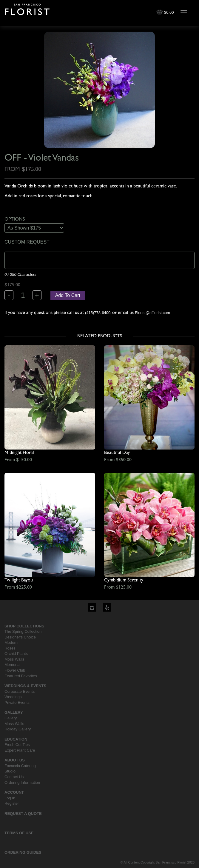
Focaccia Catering (20, 766)
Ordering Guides (23, 852)
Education (16, 739)
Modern (11, 642)
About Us (15, 760)
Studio (10, 771)
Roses (10, 648)
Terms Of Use (19, 833)
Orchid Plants (16, 654)
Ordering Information (22, 782)
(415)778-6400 (98, 313)
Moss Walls (14, 659)
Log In (10, 798)
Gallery (14, 712)
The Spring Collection (23, 631)
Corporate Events (20, 691)
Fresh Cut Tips (17, 745)
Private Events (17, 702)
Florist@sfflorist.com (152, 313)
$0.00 (166, 12)
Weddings (13, 697)
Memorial (12, 665)
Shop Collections (24, 626)
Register (12, 803)
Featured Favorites (21, 676)
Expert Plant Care (20, 750)
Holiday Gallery (18, 729)
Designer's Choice (20, 637)
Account (14, 792)
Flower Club (15, 670)
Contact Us (14, 777)
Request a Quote (23, 814)
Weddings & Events (25, 686)
